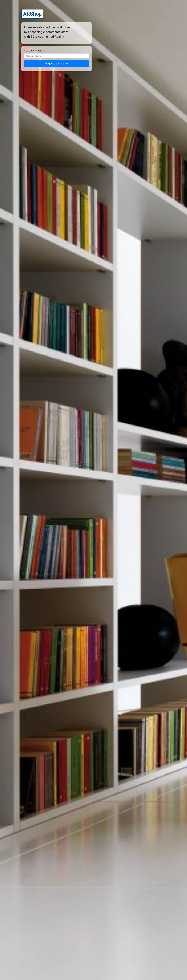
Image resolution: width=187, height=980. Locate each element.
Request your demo (56, 64)
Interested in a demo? (35, 51)
